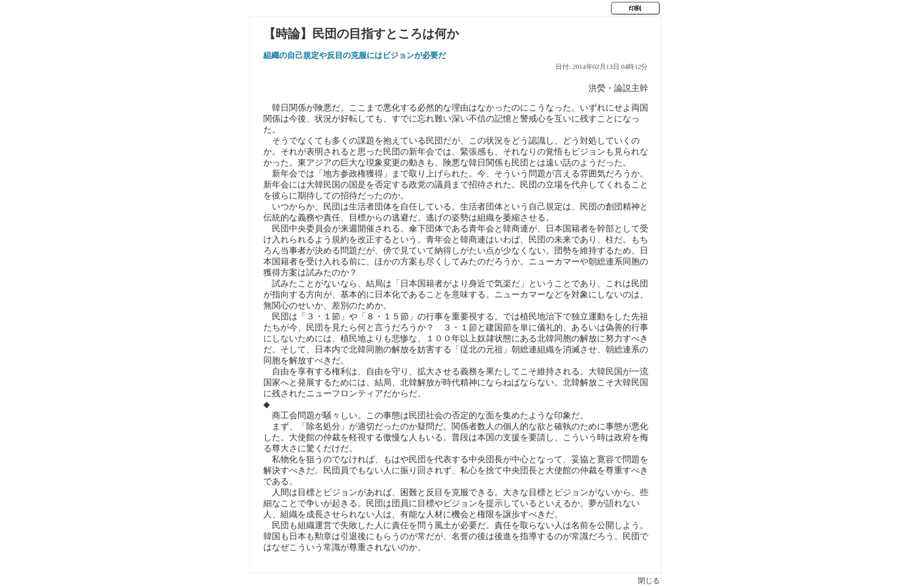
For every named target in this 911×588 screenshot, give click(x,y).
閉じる (649, 581)
